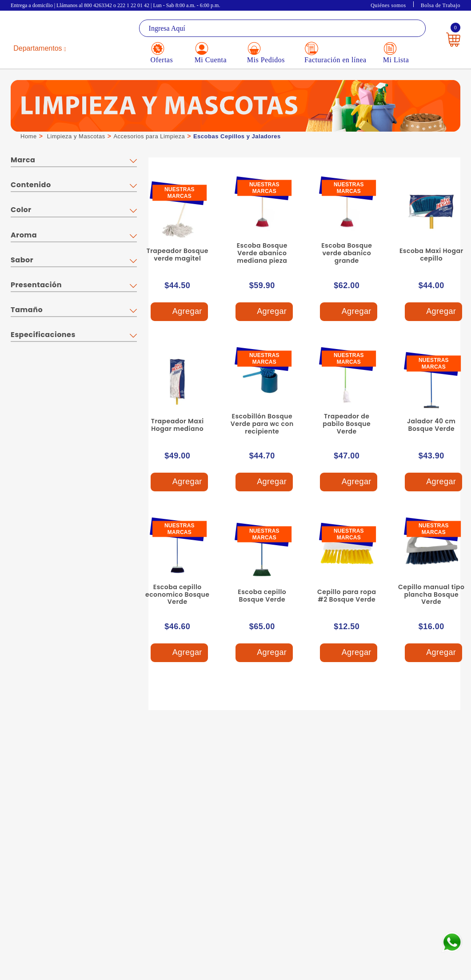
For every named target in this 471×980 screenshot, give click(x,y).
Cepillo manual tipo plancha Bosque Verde (431, 594)
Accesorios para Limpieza (149, 136)
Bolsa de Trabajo (441, 5)
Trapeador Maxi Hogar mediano (178, 425)
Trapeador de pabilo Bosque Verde (347, 424)
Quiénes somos (388, 5)
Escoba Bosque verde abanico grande (347, 253)
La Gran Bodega (46, 29)
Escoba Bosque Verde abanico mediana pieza (262, 253)
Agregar (179, 312)
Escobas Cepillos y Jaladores (237, 136)
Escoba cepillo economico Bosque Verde (177, 594)
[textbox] (282, 28)
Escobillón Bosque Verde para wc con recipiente (262, 424)
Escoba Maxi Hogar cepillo (431, 255)
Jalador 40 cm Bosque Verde (431, 425)
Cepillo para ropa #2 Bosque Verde (347, 596)
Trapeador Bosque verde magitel (178, 255)
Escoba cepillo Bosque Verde (262, 596)
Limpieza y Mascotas (76, 136)
